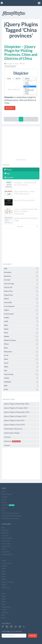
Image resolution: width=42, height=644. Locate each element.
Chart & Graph (21, 284)
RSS (3, 510)
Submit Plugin (6, 494)
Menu (21, 333)
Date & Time (21, 291)
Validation (21, 382)
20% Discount (16, 441)
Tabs (21, 371)
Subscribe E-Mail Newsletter (12, 516)
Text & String (21, 374)
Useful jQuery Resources (21, 429)
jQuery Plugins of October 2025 (21, 408)
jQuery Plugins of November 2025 (21, 404)
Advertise (21, 441)
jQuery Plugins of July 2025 (21, 420)
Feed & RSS (21, 303)
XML (21, 386)
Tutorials (9, 177)
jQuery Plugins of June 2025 (21, 425)
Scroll (21, 355)
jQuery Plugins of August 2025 (21, 416)
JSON (21, 321)
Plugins (8, 170)
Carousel (21, 280)
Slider (21, 359)
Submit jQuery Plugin (21, 433)
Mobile (21, 337)
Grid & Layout (21, 314)
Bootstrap (21, 276)
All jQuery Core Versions (10, 518)
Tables (21, 367)
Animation (21, 272)
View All (28, 226)
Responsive (21, 352)
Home (4, 492)
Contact (21, 445)
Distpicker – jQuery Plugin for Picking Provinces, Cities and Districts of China (21, 53)
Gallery (21, 310)
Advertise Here (21, 160)
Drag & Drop (21, 295)
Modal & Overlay (21, 340)
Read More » (10, 108)
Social (21, 363)
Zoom (21, 389)
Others (21, 344)
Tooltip (21, 378)
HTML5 (21, 318)
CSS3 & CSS (21, 288)
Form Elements (10, 66)
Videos (4, 500)
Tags (7, 174)
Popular (4, 502)
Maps (21, 325)
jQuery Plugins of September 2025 (21, 412)
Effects (21, 299)
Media (21, 329)
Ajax (21, 269)
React (21, 348)
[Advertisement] (21, 143)
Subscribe (33, 636)
